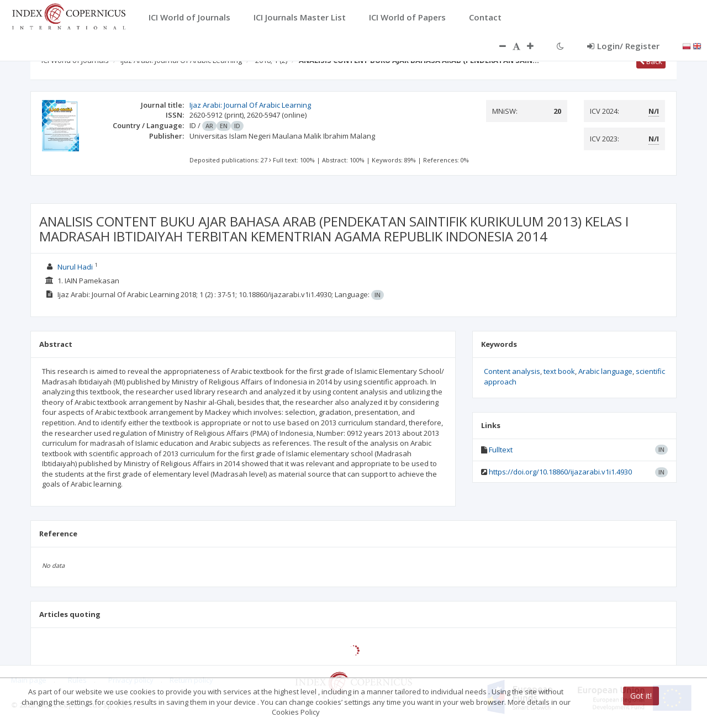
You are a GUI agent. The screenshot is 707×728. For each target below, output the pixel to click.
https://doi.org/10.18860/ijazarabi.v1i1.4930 (560, 472)
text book (559, 371)
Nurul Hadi (75, 267)
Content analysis (512, 371)
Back (651, 61)
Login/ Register (623, 46)
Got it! (641, 696)
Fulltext (501, 450)
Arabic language (605, 371)
